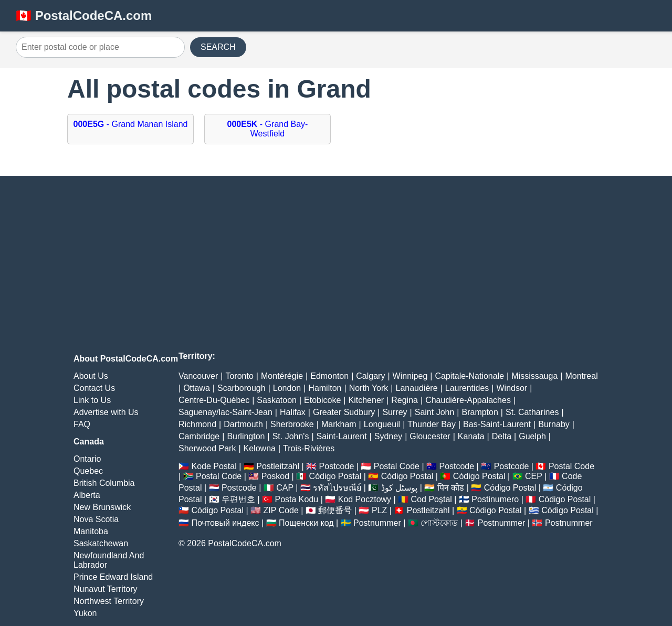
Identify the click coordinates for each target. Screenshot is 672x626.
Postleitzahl (278, 466)
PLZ (379, 510)
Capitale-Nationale (469, 376)
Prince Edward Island (113, 577)
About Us (91, 376)
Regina (405, 400)
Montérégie (282, 376)
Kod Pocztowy (365, 499)
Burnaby (554, 424)
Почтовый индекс (225, 523)
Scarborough (241, 388)
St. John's (291, 436)
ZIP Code (281, 510)
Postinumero (495, 499)
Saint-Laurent (342, 436)
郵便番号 (335, 510)
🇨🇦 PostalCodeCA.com (84, 15)
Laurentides (467, 388)
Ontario (87, 459)
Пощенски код (306, 523)
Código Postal (335, 476)
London (287, 388)
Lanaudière (417, 388)
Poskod (275, 476)
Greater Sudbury (344, 412)
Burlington (246, 436)
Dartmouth (243, 424)
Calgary (370, 376)
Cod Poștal (432, 499)
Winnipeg (410, 376)
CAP (285, 488)
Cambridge (199, 436)
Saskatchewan (101, 543)
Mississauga (534, 376)
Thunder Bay (432, 424)
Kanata (471, 436)
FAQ (82, 424)
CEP (534, 476)
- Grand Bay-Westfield (268, 129)
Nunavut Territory (106, 589)
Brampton (480, 412)
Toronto (239, 376)
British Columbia (104, 483)
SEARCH (218, 47)
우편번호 (238, 499)
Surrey (395, 412)
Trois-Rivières (309, 448)
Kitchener (366, 400)
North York (369, 388)
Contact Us (94, 388)
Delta (502, 436)
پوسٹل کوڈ (399, 488)
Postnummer (377, 523)
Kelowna (260, 448)
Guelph (532, 436)
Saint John (435, 412)
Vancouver (198, 376)
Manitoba (91, 531)
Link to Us (92, 400)
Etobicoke (322, 400)
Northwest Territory (109, 601)
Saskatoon (277, 400)
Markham (339, 424)
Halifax (293, 412)
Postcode (337, 466)
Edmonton (329, 376)
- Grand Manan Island (131, 124)
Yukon (85, 613)
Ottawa (197, 388)
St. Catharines (532, 412)
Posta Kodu (296, 499)
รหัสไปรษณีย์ (337, 488)
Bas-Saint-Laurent (497, 424)
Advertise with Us (106, 412)
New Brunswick (102, 507)
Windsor (512, 388)
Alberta (87, 495)
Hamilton (325, 388)
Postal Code (397, 466)
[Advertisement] (336, 265)
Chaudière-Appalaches (468, 400)
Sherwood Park (207, 448)
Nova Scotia (96, 519)
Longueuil (382, 424)
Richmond (197, 424)
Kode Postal (214, 466)
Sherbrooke (292, 424)
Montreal (581, 376)
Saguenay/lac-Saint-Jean (225, 412)
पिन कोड (451, 488)
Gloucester (430, 436)
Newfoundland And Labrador (109, 560)
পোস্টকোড (439, 523)
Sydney (388, 436)
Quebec (88, 471)
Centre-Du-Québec (214, 400)
